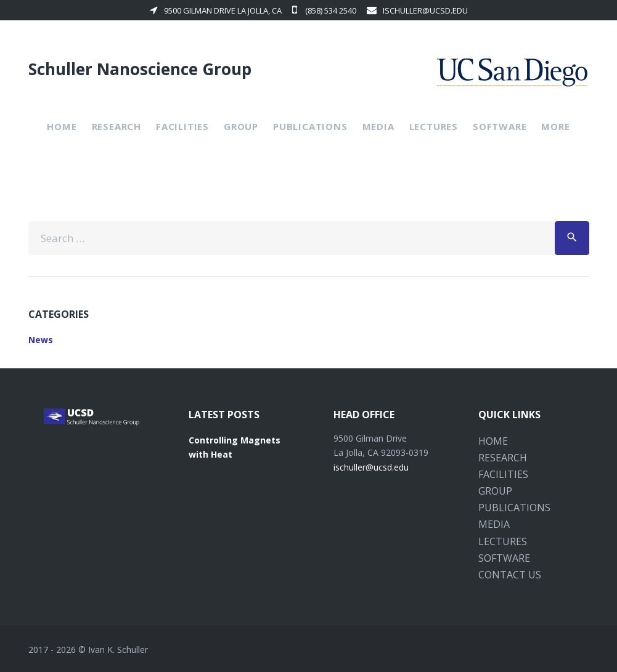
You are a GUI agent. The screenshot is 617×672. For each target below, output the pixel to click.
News (41, 340)
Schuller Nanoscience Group (140, 69)
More (555, 126)
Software (500, 126)
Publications (310, 126)
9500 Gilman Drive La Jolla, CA (216, 10)
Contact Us (510, 575)
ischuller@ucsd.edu (417, 10)
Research (116, 126)
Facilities (182, 126)
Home (62, 126)
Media (378, 126)
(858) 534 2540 (324, 10)
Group (241, 126)
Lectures (434, 126)
